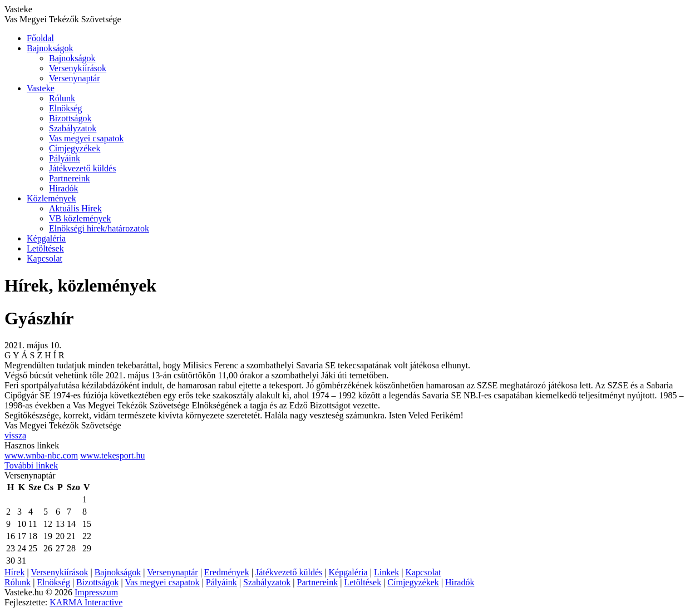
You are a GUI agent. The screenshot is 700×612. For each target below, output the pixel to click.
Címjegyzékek (75, 148)
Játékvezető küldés (82, 168)
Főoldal (40, 38)
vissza (15, 435)
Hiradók (63, 188)
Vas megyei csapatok (86, 138)
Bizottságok (70, 118)
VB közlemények (80, 218)
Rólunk (62, 98)
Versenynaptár (75, 78)
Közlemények (51, 198)
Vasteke (41, 88)
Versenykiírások (78, 68)
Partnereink (70, 178)
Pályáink (65, 158)
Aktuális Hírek (75, 208)
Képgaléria (46, 238)
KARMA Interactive (86, 602)
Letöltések (45, 248)
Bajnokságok (50, 48)
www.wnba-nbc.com (41, 455)
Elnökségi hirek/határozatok (99, 228)
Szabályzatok (73, 128)
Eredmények (227, 572)
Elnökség (66, 108)
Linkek (386, 572)
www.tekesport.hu (112, 455)
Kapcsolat (45, 258)
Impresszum (96, 592)
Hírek (14, 572)
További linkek (31, 465)
